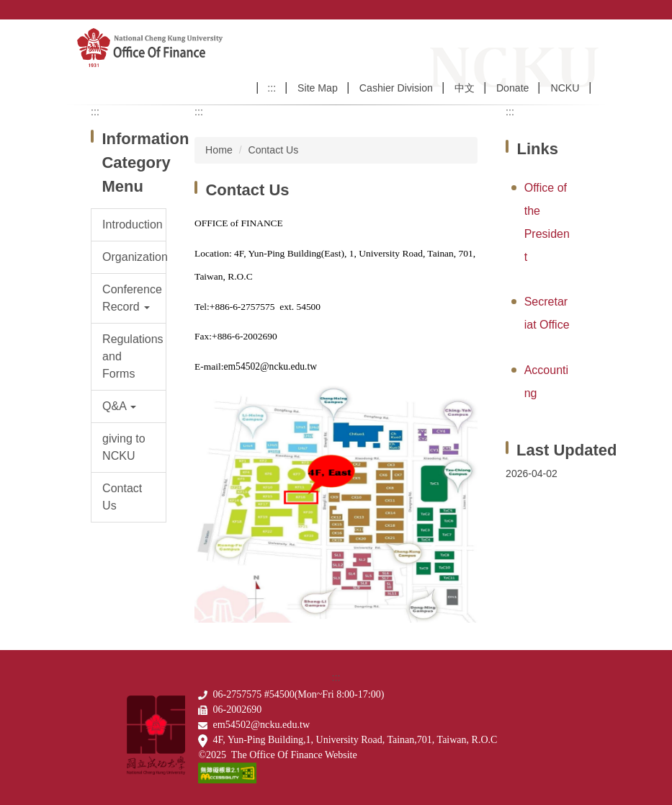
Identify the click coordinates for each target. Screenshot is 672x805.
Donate (513, 88)
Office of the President (547, 222)
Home (219, 150)
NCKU (565, 88)
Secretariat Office (547, 313)
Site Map (318, 88)
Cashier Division (396, 88)
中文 (465, 88)
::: (272, 88)
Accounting (546, 382)
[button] (129, 298)
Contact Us (273, 150)
